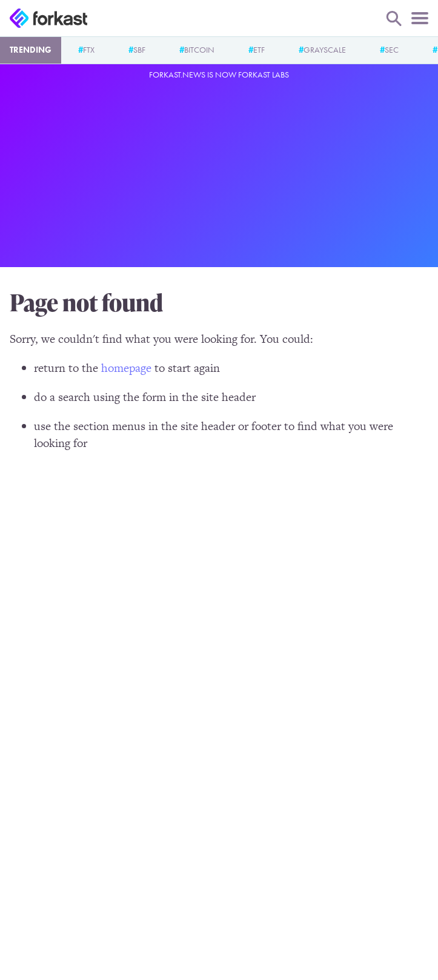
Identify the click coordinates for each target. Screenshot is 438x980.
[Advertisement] (219, 171)
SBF (139, 50)
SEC (392, 50)
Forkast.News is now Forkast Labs (219, 74)
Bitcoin (199, 50)
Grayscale (325, 50)
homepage (126, 368)
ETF (259, 50)
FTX (89, 50)
